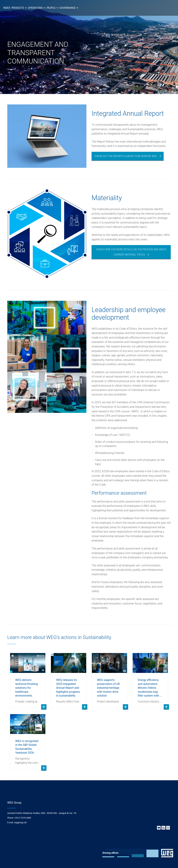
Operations (35, 8)
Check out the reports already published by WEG (126, 156)
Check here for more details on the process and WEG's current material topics (131, 252)
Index (7, 8)
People (51, 8)
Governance (68, 8)
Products (18, 8)
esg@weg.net (20, 823)
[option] (89, 47)
